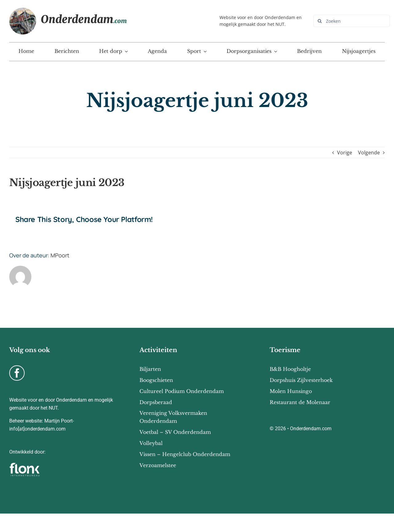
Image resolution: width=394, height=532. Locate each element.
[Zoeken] (352, 21)
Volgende (369, 153)
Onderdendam (84, 19)
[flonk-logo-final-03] (25, 465)
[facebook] (17, 373)
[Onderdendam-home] (23, 10)
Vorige (345, 153)
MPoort (60, 255)
